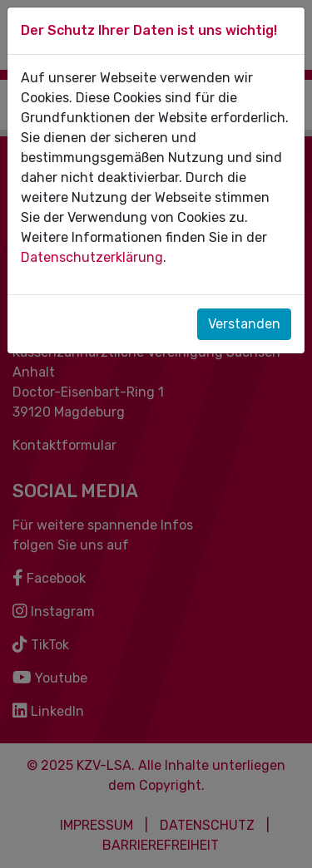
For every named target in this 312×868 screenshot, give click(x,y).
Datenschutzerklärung (92, 257)
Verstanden (244, 324)
